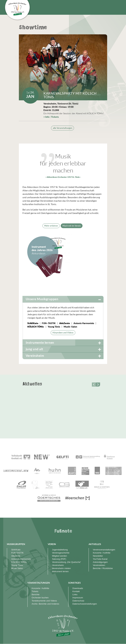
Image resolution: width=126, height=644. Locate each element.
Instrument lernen (60, 571)
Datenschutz (78, 601)
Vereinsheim (58, 565)
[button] (98, 385)
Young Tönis (17, 565)
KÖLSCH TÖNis (36, 327)
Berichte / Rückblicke (103, 568)
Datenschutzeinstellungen (85, 604)
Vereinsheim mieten (61, 568)
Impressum (78, 598)
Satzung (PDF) (59, 559)
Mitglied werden (59, 556)
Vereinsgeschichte (61, 553)
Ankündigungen (100, 562)
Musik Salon (17, 568)
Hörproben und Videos (63, 333)
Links (75, 594)
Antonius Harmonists (21, 559)
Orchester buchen (40, 598)
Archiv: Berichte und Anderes (45, 604)
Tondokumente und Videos (44, 601)
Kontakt (76, 591)
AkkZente (65, 323)
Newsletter (98, 556)
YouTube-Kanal (100, 559)
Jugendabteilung (60, 550)
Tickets (55, 117)
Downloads (78, 588)
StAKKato (33, 323)
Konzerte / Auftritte (102, 553)
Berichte (36, 594)
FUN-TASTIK (17, 553)
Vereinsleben (99, 565)
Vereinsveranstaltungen (104, 550)
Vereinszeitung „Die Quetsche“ (66, 562)
